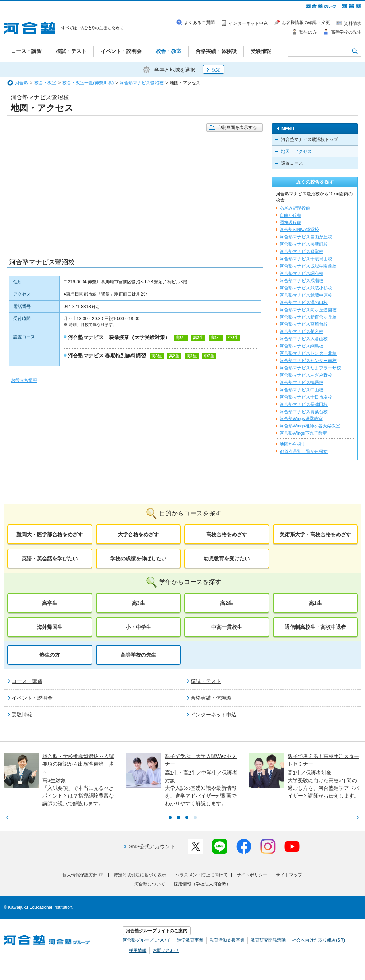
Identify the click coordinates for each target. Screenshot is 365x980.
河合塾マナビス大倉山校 (304, 339)
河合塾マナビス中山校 (301, 390)
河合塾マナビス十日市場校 (306, 397)
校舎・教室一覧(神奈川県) (88, 83)
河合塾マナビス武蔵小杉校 (306, 288)
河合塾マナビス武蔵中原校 (306, 295)
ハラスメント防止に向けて (201, 875)
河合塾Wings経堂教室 (301, 419)
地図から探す (293, 444)
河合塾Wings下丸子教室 (303, 433)
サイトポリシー (252, 875)
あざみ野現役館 (295, 208)
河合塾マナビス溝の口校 (304, 303)
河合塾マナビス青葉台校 (304, 412)
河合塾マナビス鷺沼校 (142, 83)
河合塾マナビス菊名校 (301, 331)
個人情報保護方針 (83, 875)
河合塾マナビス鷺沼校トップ (310, 139)
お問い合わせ (166, 950)
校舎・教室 (45, 83)
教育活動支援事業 (227, 940)
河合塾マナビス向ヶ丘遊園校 (308, 310)
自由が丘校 (291, 215)
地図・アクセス (296, 151)
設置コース (292, 163)
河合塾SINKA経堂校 (299, 230)
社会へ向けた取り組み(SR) (318, 940)
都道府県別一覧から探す (304, 451)
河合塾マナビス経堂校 (301, 251)
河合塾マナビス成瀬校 (301, 281)
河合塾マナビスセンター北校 (308, 353)
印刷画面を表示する (237, 127)
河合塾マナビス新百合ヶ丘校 (308, 317)
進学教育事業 (190, 940)
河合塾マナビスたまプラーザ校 (310, 368)
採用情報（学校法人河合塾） (202, 884)
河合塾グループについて (147, 940)
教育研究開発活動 (268, 940)
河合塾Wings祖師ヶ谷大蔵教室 (310, 426)
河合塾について (150, 884)
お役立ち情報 (24, 380)
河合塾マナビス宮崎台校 (304, 324)
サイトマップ (289, 875)
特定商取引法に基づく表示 (140, 875)
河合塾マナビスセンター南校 (308, 361)
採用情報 (138, 950)
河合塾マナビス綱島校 (301, 346)
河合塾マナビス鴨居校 (301, 383)
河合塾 (22, 83)
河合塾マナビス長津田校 (304, 404)
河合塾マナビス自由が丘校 (306, 237)
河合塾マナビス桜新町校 (304, 244)
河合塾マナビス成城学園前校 (308, 266)
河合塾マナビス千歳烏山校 (306, 259)
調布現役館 (291, 223)
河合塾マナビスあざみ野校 (306, 375)
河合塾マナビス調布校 (301, 273)
